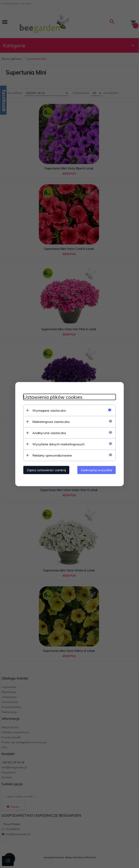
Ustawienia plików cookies (53, 397)
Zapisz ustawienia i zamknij (46, 470)
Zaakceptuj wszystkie (97, 470)
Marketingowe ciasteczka (51, 421)
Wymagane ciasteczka (49, 410)
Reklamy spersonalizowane (52, 455)
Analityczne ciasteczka (49, 433)
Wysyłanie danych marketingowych (58, 444)
